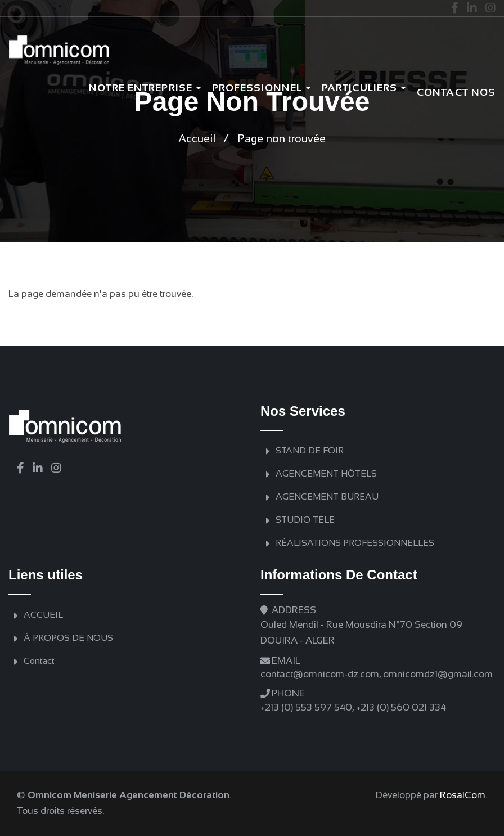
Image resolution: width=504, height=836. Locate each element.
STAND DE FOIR (310, 450)
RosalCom (463, 795)
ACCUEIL (43, 615)
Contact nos (456, 92)
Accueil (197, 138)
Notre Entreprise (145, 88)
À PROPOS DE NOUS (68, 638)
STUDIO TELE (305, 520)
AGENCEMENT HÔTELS (326, 473)
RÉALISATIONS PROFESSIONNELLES (355, 543)
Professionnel (261, 88)
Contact (39, 661)
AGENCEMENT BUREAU (327, 496)
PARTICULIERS (364, 88)
